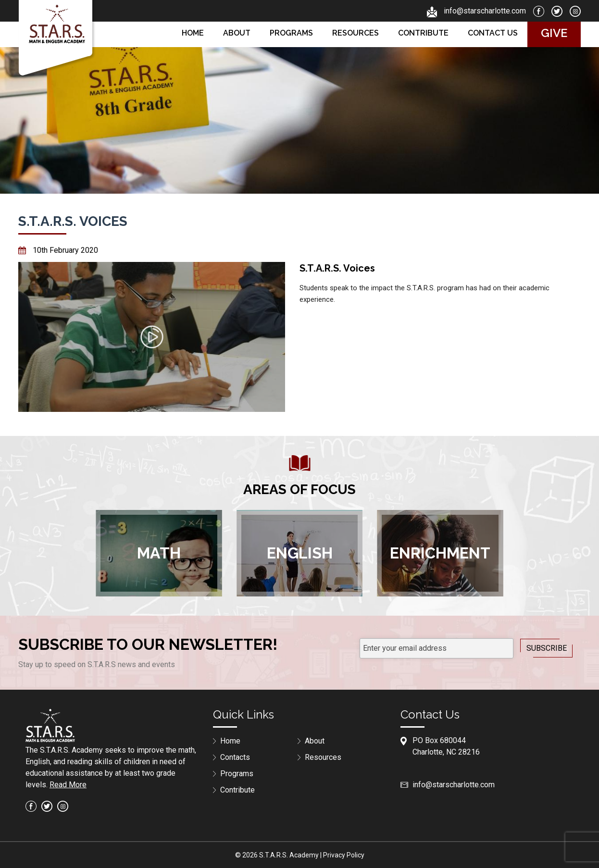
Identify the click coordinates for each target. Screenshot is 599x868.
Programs (291, 33)
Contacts (235, 757)
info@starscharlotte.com (485, 11)
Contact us (493, 33)
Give (554, 33)
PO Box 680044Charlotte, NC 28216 (446, 746)
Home (193, 33)
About (237, 33)
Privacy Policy (344, 855)
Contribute (423, 33)
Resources (356, 33)
